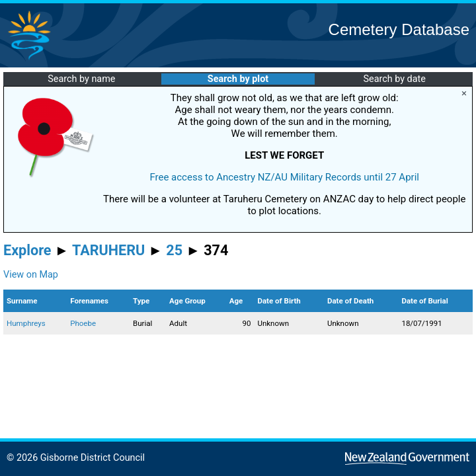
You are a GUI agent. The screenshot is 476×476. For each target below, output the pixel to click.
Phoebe (83, 323)
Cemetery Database (399, 29)
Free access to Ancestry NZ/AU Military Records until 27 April (284, 177)
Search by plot (238, 79)
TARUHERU (108, 250)
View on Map (31, 275)
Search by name (81, 79)
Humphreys (26, 323)
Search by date (394, 79)
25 (174, 250)
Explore (27, 250)
